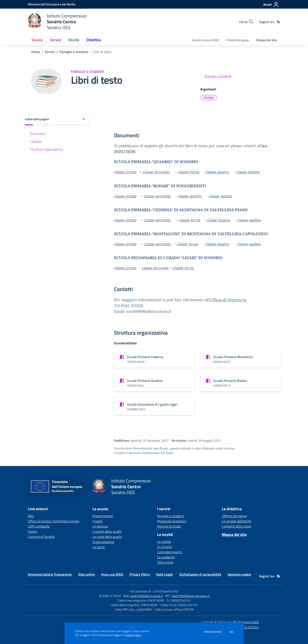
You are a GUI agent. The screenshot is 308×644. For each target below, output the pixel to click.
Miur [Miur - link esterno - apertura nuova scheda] (31, 516)
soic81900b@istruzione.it (146, 596)
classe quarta (217, 172)
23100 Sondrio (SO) (166, 591)
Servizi (50, 52)
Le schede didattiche (237, 521)
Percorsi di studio (169, 526)
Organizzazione (103, 542)
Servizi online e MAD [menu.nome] (206, 40)
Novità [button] (74, 40)
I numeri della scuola (107, 531)
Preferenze (213, 632)
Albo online (165, 562)
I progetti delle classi (236, 526)
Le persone (100, 526)
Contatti (36, 142)
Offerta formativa (234, 516)
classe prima (125, 172)
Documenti (38, 134)
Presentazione (103, 516)
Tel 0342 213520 (110, 596)
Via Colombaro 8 (140, 591)
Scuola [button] (37, 40)
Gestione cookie (239, 574)
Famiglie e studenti (74, 52)
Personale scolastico (172, 521)
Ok (231, 632)
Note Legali (165, 574)
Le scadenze (166, 557)
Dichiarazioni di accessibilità (200, 574)
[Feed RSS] (278, 22)
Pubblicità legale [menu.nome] (238, 40)
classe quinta (248, 172)
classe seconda (156, 172)
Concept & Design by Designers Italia (230, 622)
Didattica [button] (94, 40)
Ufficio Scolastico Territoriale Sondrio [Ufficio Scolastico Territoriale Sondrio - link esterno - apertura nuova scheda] (54, 521)
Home (36, 52)
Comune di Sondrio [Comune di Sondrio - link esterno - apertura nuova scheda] (41, 537)
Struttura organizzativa (46, 149)
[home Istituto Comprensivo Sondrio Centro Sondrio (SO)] (57, 22)
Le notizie (164, 542)
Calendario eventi (170, 552)
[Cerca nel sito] (246, 22)
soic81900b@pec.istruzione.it (191, 596)
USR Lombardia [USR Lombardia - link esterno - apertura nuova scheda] (39, 526)
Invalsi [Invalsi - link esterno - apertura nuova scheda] (32, 531)
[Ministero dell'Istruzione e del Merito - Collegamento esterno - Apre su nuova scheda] (52, 4)
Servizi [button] (56, 40)
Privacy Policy (140, 574)
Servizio (209, 97)
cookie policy (134, 635)
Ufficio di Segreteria (228, 300)
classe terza (189, 172)
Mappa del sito (267, 40)
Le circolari (165, 547)
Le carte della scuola (107, 537)
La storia (99, 547)
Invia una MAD (112, 574)
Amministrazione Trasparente (50, 574)
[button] (57, 119)
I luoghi (98, 521)
